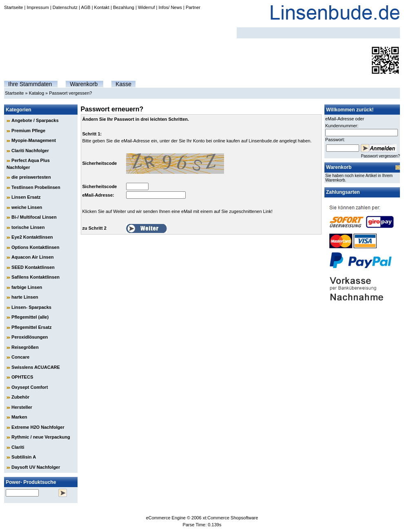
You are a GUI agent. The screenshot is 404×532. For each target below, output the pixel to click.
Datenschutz (65, 7)
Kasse (123, 84)
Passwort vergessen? (70, 93)
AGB (85, 7)
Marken (19, 417)
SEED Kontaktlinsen (33, 267)
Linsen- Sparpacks (31, 307)
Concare (20, 357)
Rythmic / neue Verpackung (41, 437)
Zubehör (20, 397)
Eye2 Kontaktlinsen (32, 237)
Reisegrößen (25, 347)
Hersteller (22, 407)
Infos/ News (170, 7)
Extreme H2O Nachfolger (38, 427)
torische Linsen (28, 227)
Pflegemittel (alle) (30, 317)
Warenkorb (84, 84)
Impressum (38, 7)
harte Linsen (25, 297)
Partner (193, 7)
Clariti (18, 447)
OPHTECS (22, 377)
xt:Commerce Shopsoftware (231, 518)
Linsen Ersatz (26, 197)
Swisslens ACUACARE (36, 367)
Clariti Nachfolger (30, 151)
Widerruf (147, 7)
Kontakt (102, 7)
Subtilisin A (24, 457)
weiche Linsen (27, 207)
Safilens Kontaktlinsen (36, 277)
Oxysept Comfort (30, 387)
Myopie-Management (34, 140)
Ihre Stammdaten (30, 84)
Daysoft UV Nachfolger (36, 467)
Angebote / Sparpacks (35, 120)
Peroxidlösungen (30, 337)
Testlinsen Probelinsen (36, 187)
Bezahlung (124, 7)
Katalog (37, 93)
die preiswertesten (31, 177)
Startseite (13, 7)
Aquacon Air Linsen (33, 257)
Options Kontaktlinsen (35, 247)
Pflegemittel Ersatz (31, 327)
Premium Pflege (28, 131)
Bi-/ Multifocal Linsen (34, 217)
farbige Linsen (27, 287)
